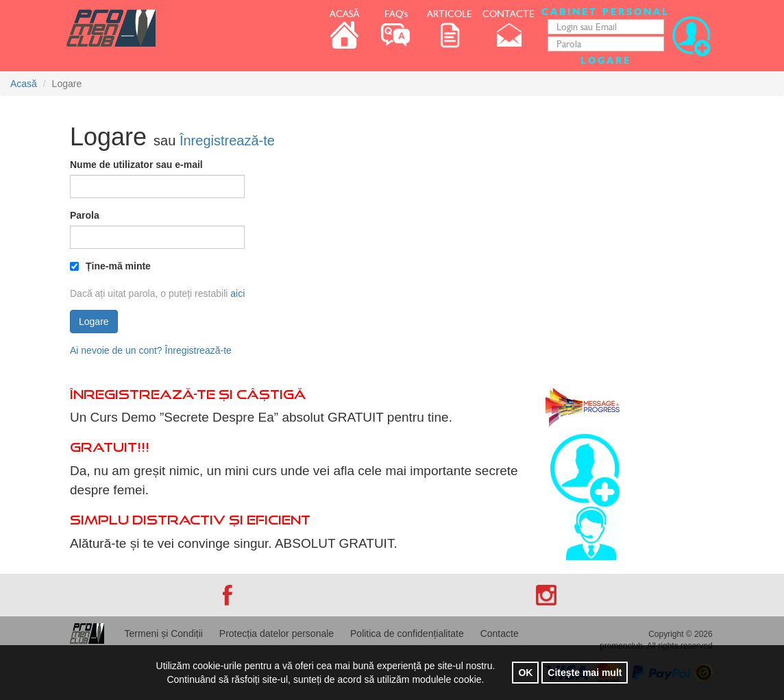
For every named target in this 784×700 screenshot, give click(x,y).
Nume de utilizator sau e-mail (136, 165)
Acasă (24, 84)
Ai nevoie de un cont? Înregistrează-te (151, 350)
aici (237, 293)
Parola (85, 215)
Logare (606, 61)
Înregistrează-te (227, 141)
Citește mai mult (585, 673)
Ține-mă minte (110, 266)
